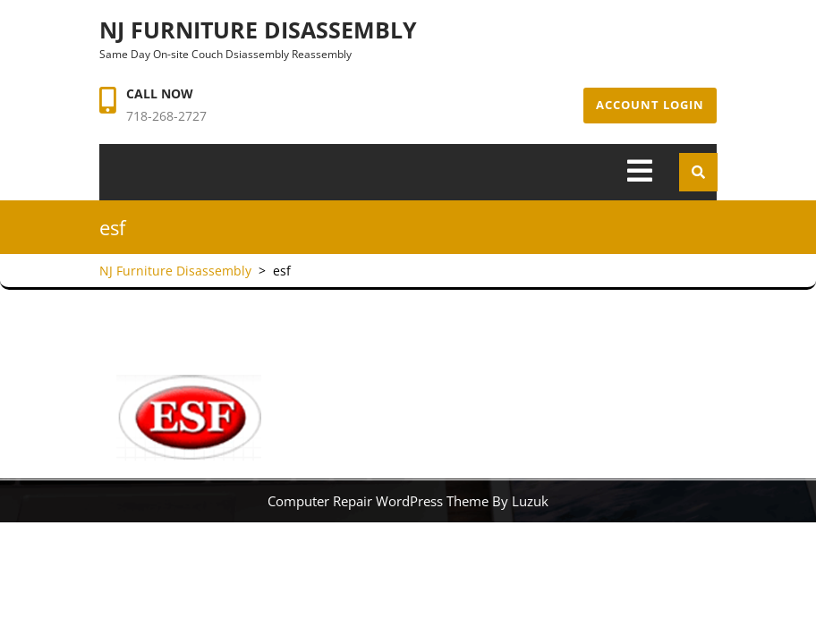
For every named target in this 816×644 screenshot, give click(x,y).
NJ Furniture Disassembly (258, 30)
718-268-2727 (166, 116)
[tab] (640, 172)
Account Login (650, 105)
